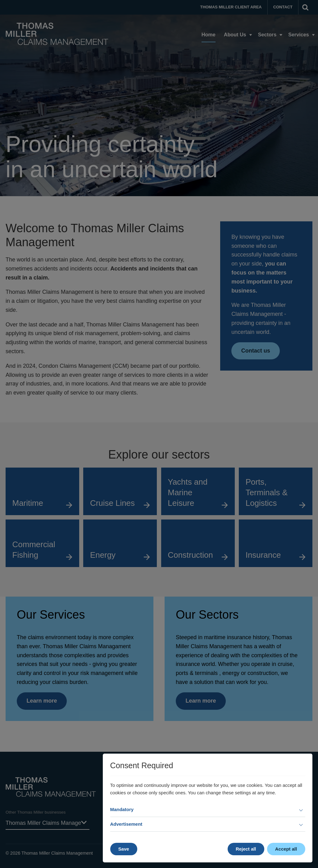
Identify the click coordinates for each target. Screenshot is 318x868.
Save (124, 849)
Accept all (286, 849)
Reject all (246, 849)
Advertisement (126, 824)
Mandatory (122, 809)
